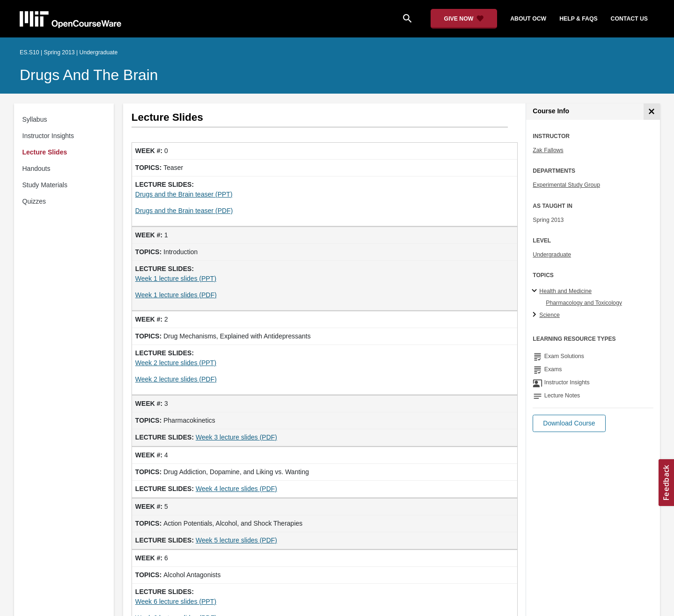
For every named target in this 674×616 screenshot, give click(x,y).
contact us (629, 19)
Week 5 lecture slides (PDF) (236, 540)
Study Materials (45, 185)
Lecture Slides (45, 152)
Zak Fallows (548, 150)
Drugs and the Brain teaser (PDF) (184, 211)
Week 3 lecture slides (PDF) (236, 437)
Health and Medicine (565, 291)
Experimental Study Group (566, 185)
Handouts (37, 169)
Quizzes (34, 201)
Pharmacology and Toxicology (584, 303)
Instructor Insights (48, 136)
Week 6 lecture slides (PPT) (176, 601)
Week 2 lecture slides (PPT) (176, 363)
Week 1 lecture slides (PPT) (176, 279)
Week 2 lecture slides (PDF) (176, 379)
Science (549, 315)
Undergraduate (552, 255)
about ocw (528, 19)
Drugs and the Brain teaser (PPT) (184, 194)
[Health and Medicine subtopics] (536, 291)
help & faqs (578, 19)
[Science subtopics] (536, 315)
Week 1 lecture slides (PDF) (176, 295)
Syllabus (35, 119)
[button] (569, 423)
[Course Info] (652, 112)
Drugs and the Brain (89, 75)
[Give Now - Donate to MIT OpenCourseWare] (464, 19)
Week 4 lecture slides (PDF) (236, 489)
